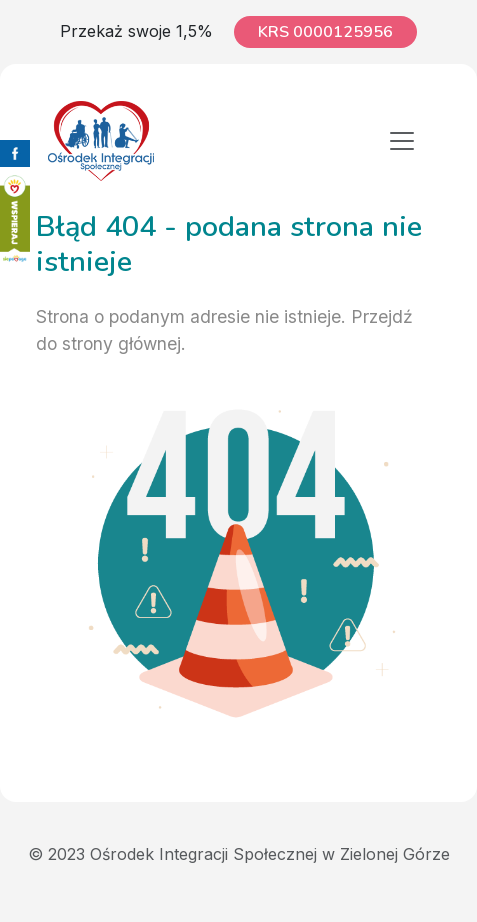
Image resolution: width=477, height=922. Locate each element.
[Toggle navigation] (402, 141)
